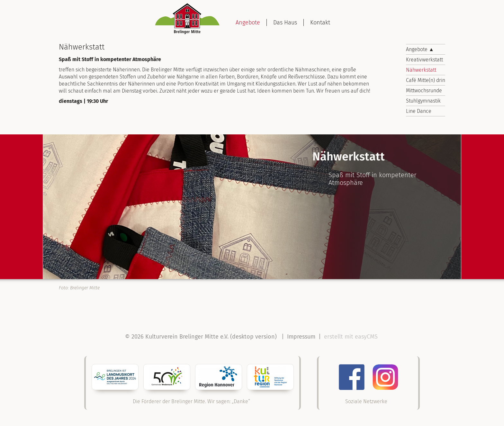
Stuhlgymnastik (423, 101)
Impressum (301, 337)
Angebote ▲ (420, 49)
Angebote (248, 23)
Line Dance (419, 111)
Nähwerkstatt (421, 70)
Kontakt (320, 23)
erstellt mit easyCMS (352, 337)
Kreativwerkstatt (424, 60)
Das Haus (285, 23)
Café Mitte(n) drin (426, 80)
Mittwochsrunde (424, 91)
